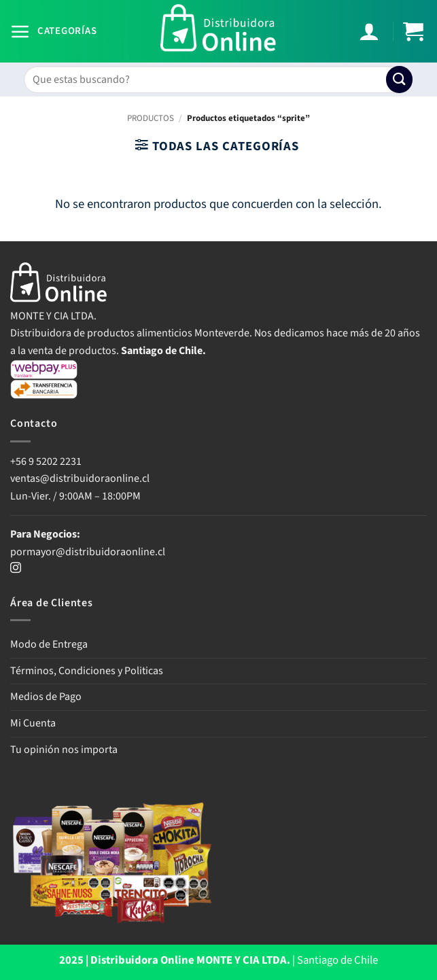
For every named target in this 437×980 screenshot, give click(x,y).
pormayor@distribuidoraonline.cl (88, 552)
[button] (53, 31)
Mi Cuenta (33, 723)
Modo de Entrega (49, 644)
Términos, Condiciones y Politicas (87, 671)
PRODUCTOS (151, 118)
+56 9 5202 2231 (46, 461)
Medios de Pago (46, 697)
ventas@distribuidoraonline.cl (81, 478)
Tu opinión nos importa (64, 750)
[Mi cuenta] (371, 31)
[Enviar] (399, 79)
